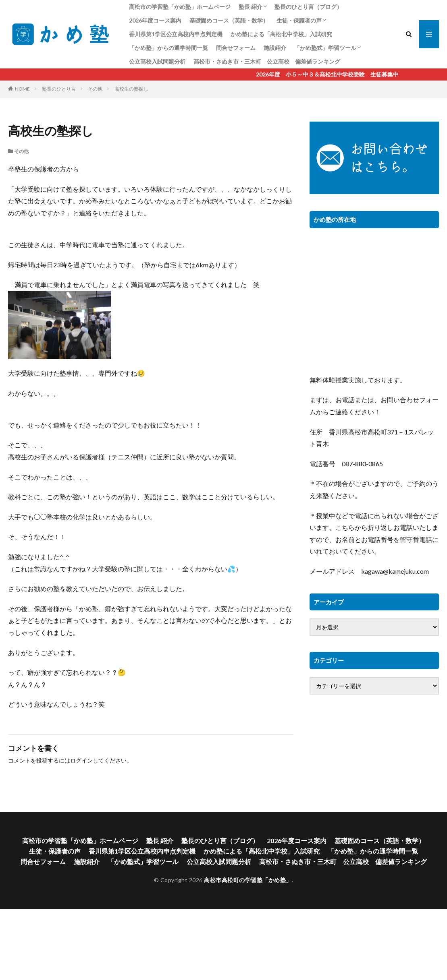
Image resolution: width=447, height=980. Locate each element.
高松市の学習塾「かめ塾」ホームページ (180, 7)
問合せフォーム (236, 48)
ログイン (81, 760)
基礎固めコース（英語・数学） (229, 20)
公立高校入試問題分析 (157, 61)
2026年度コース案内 (155, 20)
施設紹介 (275, 48)
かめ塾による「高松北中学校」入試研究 (281, 34)
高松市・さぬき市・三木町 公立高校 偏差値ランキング (267, 61)
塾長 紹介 (251, 7)
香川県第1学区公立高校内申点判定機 (176, 34)
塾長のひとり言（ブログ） (308, 7)
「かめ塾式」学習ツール (325, 48)
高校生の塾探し (131, 89)
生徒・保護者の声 (299, 20)
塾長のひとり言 (59, 89)
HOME (22, 89)
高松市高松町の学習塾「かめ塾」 (248, 880)
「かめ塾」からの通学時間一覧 (168, 48)
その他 (95, 89)
